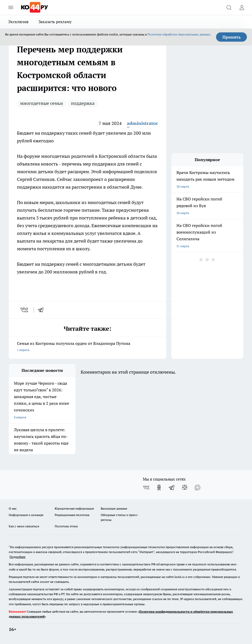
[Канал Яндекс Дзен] (185, 487)
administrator (142, 123)
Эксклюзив (18, 22)
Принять (232, 37)
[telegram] (42, 310)
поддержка (83, 103)
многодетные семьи (41, 103)
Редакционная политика (72, 515)
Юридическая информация (74, 508)
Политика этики (66, 526)
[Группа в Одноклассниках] (159, 487)
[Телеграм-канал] (172, 487)
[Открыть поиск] (229, 7)
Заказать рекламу (55, 22)
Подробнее (17, 557)
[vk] (25, 310)
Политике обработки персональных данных (179, 34)
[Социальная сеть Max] (198, 487)
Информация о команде (26, 515)
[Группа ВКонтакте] (146, 487)
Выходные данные (114, 508)
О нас (13, 508)
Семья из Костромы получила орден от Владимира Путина (87, 347)
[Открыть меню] (11, 7)
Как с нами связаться (24, 526)
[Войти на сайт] (242, 7)
